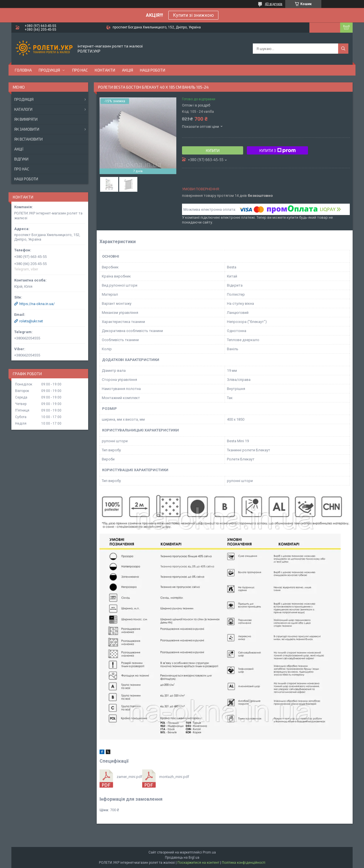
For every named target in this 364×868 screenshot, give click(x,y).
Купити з (278, 151)
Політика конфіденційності (244, 863)
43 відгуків (274, 4)
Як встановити (28, 139)
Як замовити (27, 129)
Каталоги (23, 109)
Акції (19, 149)
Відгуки (21, 159)
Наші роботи (153, 70)
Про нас (80, 70)
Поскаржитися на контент (198, 863)
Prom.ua (209, 852)
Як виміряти (26, 119)
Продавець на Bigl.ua (182, 857)
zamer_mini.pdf (129, 777)
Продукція (49, 70)
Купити (213, 151)
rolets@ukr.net (31, 321)
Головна (23, 70)
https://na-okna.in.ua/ (37, 304)
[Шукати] (343, 49)
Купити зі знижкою (193, 15)
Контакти (105, 70)
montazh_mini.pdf (174, 777)
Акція (128, 70)
